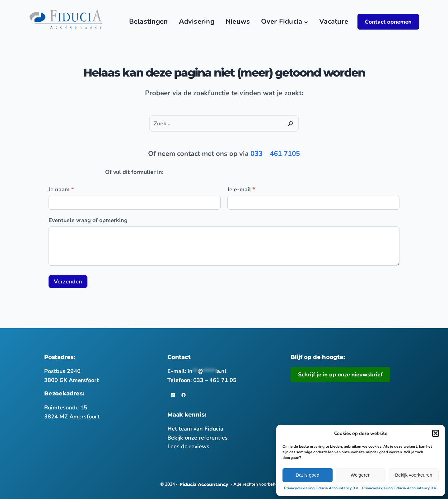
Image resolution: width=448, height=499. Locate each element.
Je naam (61, 189)
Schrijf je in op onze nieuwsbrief (340, 375)
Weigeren (361, 475)
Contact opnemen (388, 22)
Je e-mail (241, 189)
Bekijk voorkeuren (414, 475)
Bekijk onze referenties (198, 438)
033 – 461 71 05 (215, 380)
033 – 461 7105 (275, 154)
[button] (436, 433)
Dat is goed (307, 475)
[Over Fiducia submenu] (306, 22)
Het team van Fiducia (195, 429)
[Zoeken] (291, 124)
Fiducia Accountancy (204, 484)
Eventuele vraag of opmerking (88, 220)
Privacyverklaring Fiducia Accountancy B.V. (322, 488)
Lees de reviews (188, 446)
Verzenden (68, 282)
